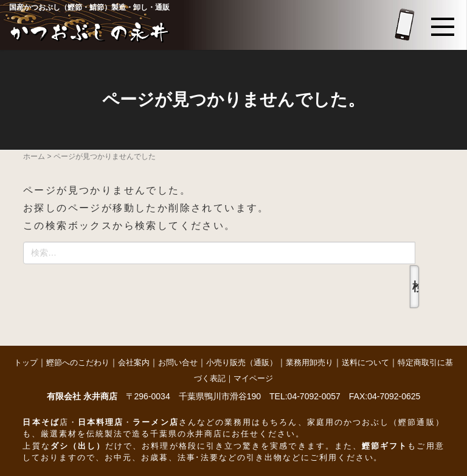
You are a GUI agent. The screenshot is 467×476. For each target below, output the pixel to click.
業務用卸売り (310, 362)
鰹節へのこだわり (78, 362)
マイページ (253, 378)
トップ (26, 362)
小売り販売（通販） (242, 362)
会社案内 (134, 362)
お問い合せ (178, 362)
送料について (365, 362)
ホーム (34, 156)
